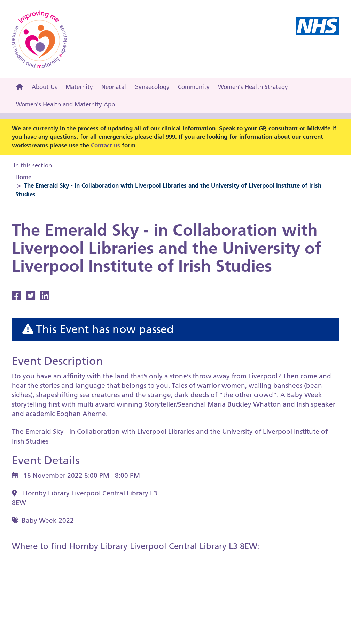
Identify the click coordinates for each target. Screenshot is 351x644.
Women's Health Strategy (253, 87)
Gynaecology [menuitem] (152, 87)
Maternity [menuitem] (79, 87)
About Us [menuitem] (44, 87)
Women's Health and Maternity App (65, 104)
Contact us (106, 145)
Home (23, 177)
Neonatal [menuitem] (114, 87)
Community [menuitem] (194, 87)
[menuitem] (20, 87)
